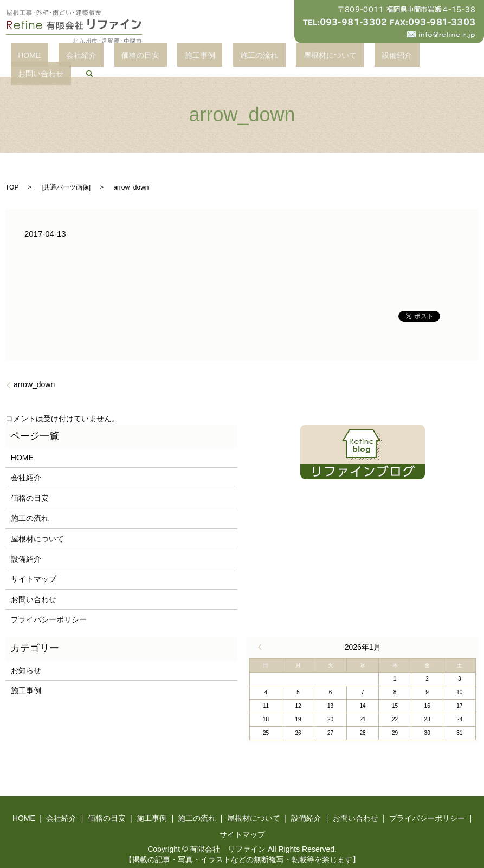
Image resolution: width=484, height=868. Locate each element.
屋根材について (286, 57)
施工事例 (185, 57)
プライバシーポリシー (49, 608)
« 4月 (262, 636)
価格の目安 (140, 57)
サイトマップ (34, 567)
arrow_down (34, 373)
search (429, 57)
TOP (12, 175)
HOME (59, 57)
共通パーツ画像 (66, 175)
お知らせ (26, 658)
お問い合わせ (387, 57)
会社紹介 (96, 57)
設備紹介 (339, 57)
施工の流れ (230, 57)
